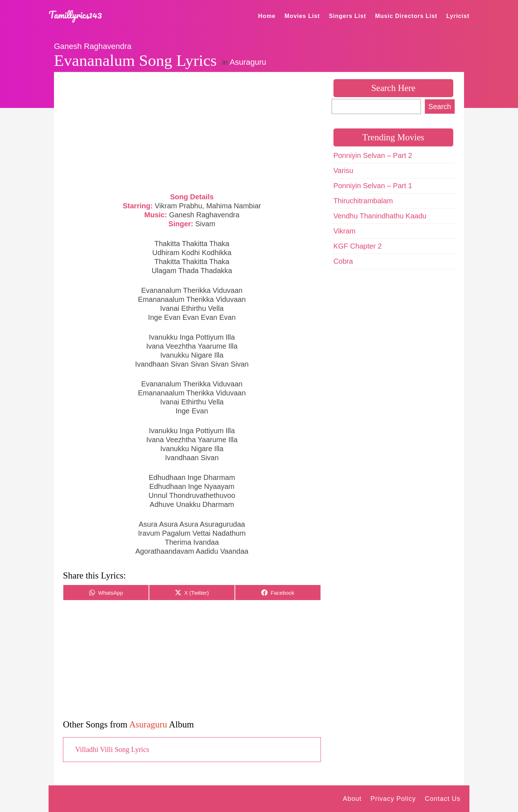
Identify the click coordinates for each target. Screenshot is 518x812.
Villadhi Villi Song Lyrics (112, 749)
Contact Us (443, 799)
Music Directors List (406, 16)
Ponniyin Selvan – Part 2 (373, 155)
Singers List (347, 16)
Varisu (343, 171)
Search (440, 106)
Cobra (343, 261)
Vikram (345, 231)
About (352, 799)
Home (267, 16)
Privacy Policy (393, 799)
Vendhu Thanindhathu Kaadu (380, 216)
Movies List (302, 16)
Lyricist (458, 16)
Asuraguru (248, 62)
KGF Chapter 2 (358, 246)
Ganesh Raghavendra (93, 46)
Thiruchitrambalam (363, 201)
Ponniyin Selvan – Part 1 (373, 186)
